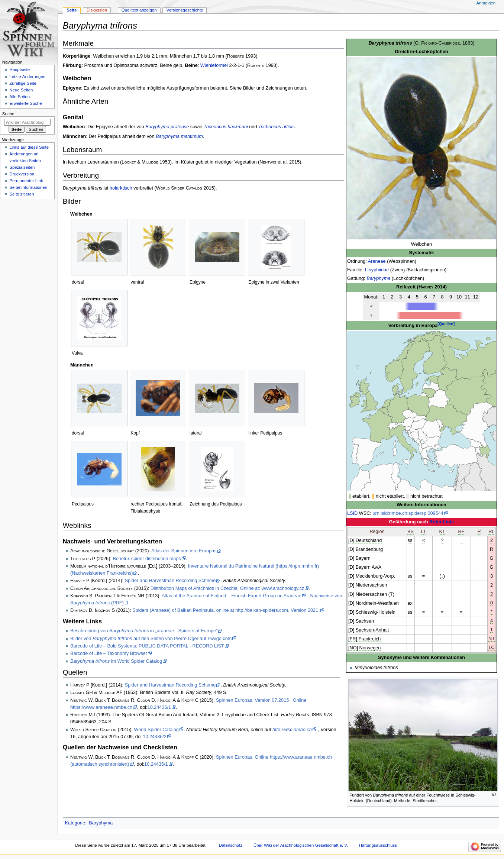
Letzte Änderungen (27, 77)
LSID (352, 513)
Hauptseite (20, 70)
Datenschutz (231, 845)
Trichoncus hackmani (226, 127)
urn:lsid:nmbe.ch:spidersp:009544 (408, 513)
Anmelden (486, 3)
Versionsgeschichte (185, 10)
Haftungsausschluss (378, 845)
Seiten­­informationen (28, 187)
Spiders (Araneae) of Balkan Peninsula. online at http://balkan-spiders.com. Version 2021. (226, 610)
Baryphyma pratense (167, 127)
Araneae (377, 261)
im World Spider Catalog (116, 661)
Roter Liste (442, 522)
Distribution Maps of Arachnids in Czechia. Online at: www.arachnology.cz (227, 588)
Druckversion (22, 174)
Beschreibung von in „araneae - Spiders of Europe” (144, 631)
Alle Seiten (20, 97)
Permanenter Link (26, 181)
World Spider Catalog (156, 730)
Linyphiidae (377, 270)
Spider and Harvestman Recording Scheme (170, 581)
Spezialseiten (22, 167)
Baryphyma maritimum (179, 136)
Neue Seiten (21, 90)
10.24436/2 (155, 737)
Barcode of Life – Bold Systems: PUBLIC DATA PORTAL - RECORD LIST (147, 646)
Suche (8, 114)
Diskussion (97, 10)
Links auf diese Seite (29, 147)
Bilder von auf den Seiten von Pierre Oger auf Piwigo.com (151, 639)
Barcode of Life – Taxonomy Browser (109, 653)
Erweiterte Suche (25, 103)
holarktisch (121, 188)
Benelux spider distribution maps (147, 559)
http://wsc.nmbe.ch (292, 730)
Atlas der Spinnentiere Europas (184, 551)
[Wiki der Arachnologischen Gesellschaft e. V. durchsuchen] (27, 122)
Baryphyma (378, 278)
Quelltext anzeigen (139, 10)
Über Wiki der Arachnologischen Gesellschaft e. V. (301, 845)
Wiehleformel (214, 65)
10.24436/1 (159, 707)
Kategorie (75, 823)
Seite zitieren (22, 194)
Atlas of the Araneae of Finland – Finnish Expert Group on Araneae (232, 596)
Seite (72, 10)
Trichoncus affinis (277, 127)
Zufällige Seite (23, 83)
